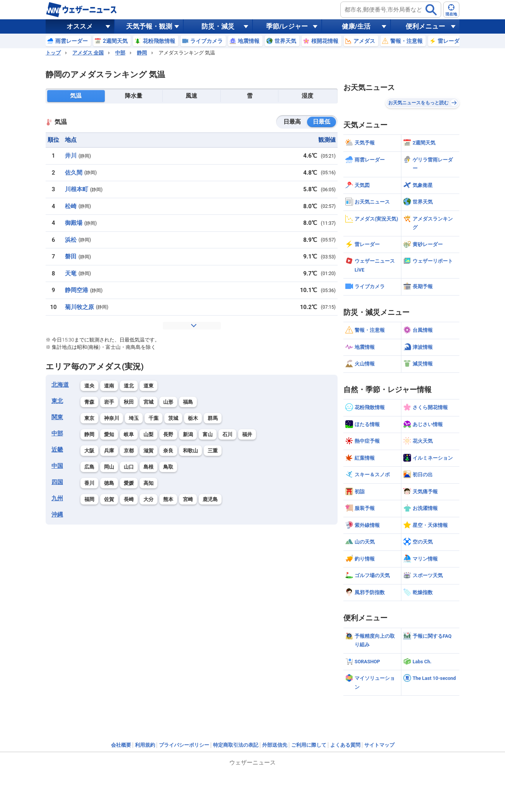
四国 (57, 482)
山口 (129, 467)
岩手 (109, 402)
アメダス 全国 (88, 53)
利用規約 (145, 745)
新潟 (188, 434)
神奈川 (112, 418)
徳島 (109, 483)
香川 (89, 483)
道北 (129, 386)
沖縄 (57, 515)
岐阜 (129, 434)
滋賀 (148, 451)
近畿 (57, 450)
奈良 (168, 451)
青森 (89, 402)
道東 (148, 386)
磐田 (71, 257)
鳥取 (168, 467)
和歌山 (190, 451)
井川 (71, 156)
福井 (247, 434)
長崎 (129, 499)
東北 (57, 401)
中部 (120, 53)
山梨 (148, 434)
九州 (57, 498)
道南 (109, 386)
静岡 (142, 53)
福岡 (89, 499)
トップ (53, 53)
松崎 (71, 206)
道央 (89, 386)
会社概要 (121, 745)
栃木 (193, 418)
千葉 (154, 418)
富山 (208, 434)
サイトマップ (379, 745)
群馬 (213, 418)
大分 (148, 499)
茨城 (173, 418)
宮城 (148, 402)
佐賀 (109, 499)
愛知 (109, 434)
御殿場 (74, 223)
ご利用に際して (309, 745)
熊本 (168, 499)
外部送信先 (275, 745)
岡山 (109, 467)
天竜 (71, 273)
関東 (57, 417)
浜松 (71, 240)
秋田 (129, 402)
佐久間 (74, 173)
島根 (148, 467)
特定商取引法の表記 (236, 745)
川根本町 (77, 189)
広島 (89, 467)
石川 (227, 434)
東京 (89, 418)
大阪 (89, 451)
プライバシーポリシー (184, 745)
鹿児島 (210, 499)
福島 (188, 402)
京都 (129, 451)
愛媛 (129, 483)
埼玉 (134, 418)
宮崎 (188, 499)
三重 (213, 451)
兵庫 (109, 451)
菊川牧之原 (79, 307)
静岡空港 (77, 290)
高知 (148, 483)
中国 (57, 466)
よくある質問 (345, 745)
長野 (168, 434)
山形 (168, 402)
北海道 (60, 385)
